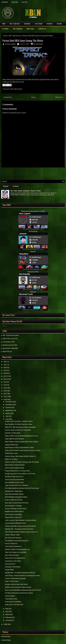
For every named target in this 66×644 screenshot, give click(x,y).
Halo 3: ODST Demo (12, 581)
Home (4, 24)
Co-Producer (33, 231)
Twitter (29, 79)
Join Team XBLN (18, 29)
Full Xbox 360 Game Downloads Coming (19, 593)
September (9, 410)
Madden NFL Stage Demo (14, 491)
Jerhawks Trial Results (13, 567)
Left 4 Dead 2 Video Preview (15, 468)
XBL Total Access (15, 36)
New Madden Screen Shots (14, 482)
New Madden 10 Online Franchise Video (19, 424)
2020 (5, 367)
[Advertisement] (29, 173)
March (8, 614)
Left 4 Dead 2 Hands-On (13, 546)
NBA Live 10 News (11, 459)
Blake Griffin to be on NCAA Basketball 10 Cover (21, 436)
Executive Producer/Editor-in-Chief (33, 211)
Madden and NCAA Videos (14, 511)
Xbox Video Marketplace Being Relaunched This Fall (23, 590)
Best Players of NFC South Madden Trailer (19, 448)
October (8, 407)
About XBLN (30, 29)
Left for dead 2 (10, 596)
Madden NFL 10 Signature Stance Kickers (19, 529)
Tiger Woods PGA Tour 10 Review (16, 485)
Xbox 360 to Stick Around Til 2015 (17, 503)
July (7, 416)
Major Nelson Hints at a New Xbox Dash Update (21, 442)
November (9, 405)
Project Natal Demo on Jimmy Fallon (17, 471)
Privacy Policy (6, 637)
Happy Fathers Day (12, 445)
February (8, 617)
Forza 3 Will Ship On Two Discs (16, 509)
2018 (5, 373)
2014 (5, 385)
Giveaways (27, 24)
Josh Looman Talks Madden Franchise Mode (21, 520)
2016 (5, 379)
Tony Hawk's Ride (11, 599)
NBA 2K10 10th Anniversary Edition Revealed (20, 427)
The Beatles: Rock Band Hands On (17, 541)
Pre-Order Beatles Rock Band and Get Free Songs (22, 488)
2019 (5, 370)
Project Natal (9, 570)
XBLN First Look (8, 339)
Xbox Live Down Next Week (14, 480)
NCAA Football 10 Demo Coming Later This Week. (22, 462)
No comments (38, 44)
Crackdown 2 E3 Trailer (13, 561)
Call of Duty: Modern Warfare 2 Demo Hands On (21, 532)
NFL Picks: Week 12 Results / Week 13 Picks (26, 191)
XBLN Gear (15, 2)
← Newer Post (7, 97)
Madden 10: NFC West (13, 433)
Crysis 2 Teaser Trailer (12, 535)
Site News (5, 29)
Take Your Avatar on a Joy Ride (16, 552)
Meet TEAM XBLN (15, 24)
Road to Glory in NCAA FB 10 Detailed (18, 430)
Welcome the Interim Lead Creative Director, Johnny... (23, 450)
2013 (5, 388)
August (8, 413)
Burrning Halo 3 (10, 564)
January (8, 620)
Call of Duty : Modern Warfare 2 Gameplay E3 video (22, 576)
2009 (5, 400)
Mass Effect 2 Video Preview (15, 465)
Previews (50, 24)
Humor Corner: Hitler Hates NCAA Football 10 (20, 456)
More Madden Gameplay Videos (16, 497)
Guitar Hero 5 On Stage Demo (15, 558)
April (7, 612)
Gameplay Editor (33, 272)
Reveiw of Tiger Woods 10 (14, 477)
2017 (5, 376)
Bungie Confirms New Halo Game (16, 584)
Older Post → (60, 97)
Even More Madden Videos (14, 494)
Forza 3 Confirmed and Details (15, 578)
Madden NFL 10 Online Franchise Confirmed (20, 573)
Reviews (59, 24)
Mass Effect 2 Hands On (13, 517)
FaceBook (5, 2)
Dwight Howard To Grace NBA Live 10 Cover (20, 474)
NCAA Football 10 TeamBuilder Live (17, 549)
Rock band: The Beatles (13, 602)
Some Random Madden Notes (15, 523)
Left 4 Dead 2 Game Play (13, 514)
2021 (5, 365)
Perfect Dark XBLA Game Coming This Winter (23, 41)
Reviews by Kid (8, 345)
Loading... (5, 326)
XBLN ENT (6, 352)
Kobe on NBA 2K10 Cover (14, 500)
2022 (5, 362)
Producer (33, 292)
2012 (5, 391)
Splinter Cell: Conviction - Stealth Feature (19, 421)
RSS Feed (24, 2)
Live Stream (39, 24)
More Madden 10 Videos (13, 506)
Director (33, 252)
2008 (5, 624)
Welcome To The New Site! (14, 605)
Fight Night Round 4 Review (14, 439)
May (7, 609)
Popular (6, 186)
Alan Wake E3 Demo (12, 555)
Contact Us (42, 29)
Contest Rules (6, 640)
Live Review (7, 342)
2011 (5, 394)
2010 (5, 397)
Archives (16, 186)
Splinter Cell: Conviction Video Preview (18, 587)
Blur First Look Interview (13, 538)
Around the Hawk (9, 348)
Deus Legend (11, 44)
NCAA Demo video (11, 453)
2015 (5, 382)
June (7, 419)
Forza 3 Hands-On (11, 544)
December (9, 402)
